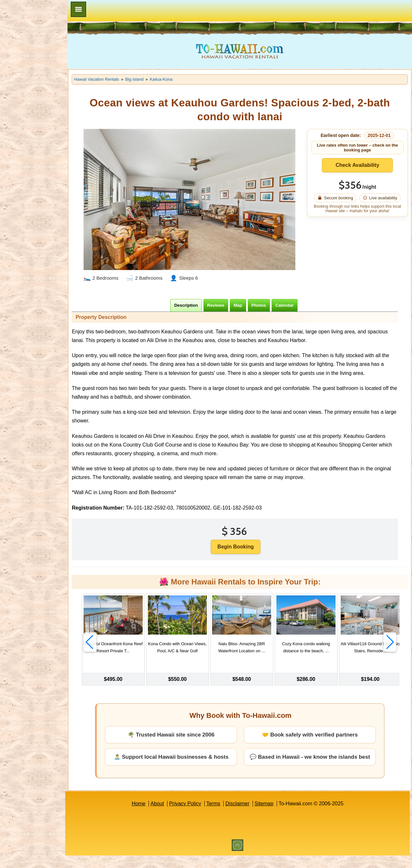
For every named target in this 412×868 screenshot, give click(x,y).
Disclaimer (247, 816)
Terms (223, 816)
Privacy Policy (195, 816)
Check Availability (360, 165)
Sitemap (274, 816)
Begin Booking (245, 554)
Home (148, 816)
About (167, 816)
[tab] (196, 304)
